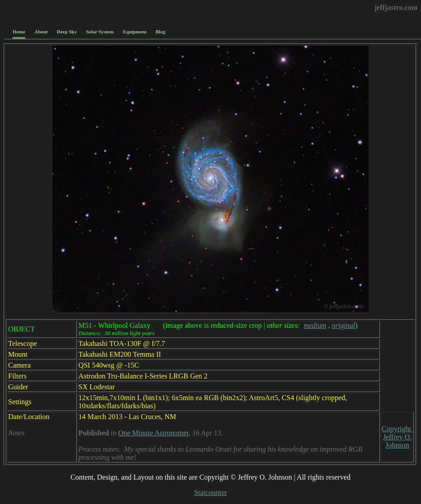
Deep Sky (67, 32)
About (41, 32)
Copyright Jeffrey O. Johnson (397, 437)
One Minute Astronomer (154, 433)
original (344, 325)
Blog (161, 32)
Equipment (135, 32)
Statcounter (211, 492)
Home (19, 32)
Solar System (100, 32)
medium (315, 325)
